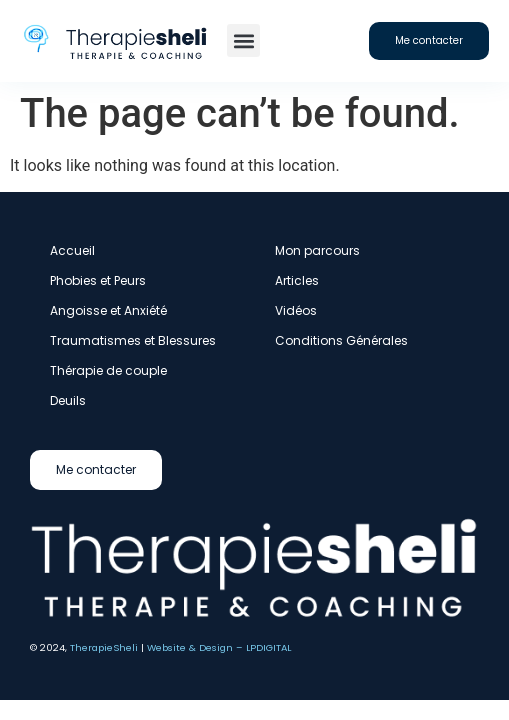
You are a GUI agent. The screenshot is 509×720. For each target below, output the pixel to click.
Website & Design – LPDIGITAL (219, 647)
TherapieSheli (104, 647)
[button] (243, 40)
